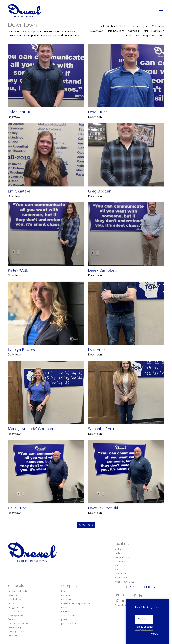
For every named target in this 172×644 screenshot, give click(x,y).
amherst (119, 549)
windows (13, 636)
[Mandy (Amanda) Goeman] (46, 399)
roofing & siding (17, 631)
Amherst (112, 26)
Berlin (124, 26)
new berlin (120, 574)
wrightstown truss (124, 582)
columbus (120, 561)
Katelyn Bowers (21, 356)
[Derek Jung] (126, 76)
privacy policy (69, 623)
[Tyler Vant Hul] (46, 76)
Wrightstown (131, 36)
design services (16, 607)
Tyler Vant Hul (20, 112)
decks (11, 603)
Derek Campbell (102, 277)
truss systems (15, 615)
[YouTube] (123, 601)
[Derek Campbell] (126, 240)
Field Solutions (116, 31)
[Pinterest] (135, 595)
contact (65, 607)
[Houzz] (141, 595)
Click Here (144, 619)
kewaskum (121, 565)
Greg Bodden (100, 198)
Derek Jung (98, 112)
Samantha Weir (101, 435)
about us (66, 599)
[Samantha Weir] (126, 399)
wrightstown (121, 578)
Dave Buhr (17, 514)
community (67, 595)
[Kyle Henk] (126, 320)
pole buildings (15, 627)
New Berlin (158, 31)
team (64, 591)
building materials (17, 591)
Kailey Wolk (18, 277)
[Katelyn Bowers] (46, 320)
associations (68, 615)
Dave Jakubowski (103, 514)
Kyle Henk (97, 356)
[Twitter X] (123, 595)
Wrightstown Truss (153, 36)
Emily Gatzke (19, 198)
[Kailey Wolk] (46, 240)
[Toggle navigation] (161, 11)
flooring (12, 619)
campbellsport (122, 557)
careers (65, 611)
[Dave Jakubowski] (126, 478)
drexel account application (76, 603)
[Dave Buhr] (46, 478)
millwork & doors (17, 611)
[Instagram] (118, 601)
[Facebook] (118, 595)
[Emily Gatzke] (46, 161)
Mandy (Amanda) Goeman (30, 435)
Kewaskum (134, 31)
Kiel (146, 31)
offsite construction (18, 623)
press (64, 619)
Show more (86, 525)
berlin (118, 553)
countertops (15, 599)
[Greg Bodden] (126, 161)
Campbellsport (139, 26)
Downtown (97, 31)
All (102, 26)
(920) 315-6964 (144, 629)
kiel (116, 570)
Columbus (158, 26)
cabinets (12, 595)
